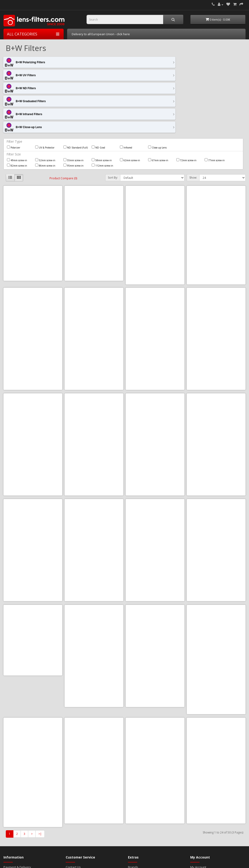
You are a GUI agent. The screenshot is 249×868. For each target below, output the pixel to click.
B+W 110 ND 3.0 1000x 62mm (33, 190)
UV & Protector (45, 95)
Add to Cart (22, 223)
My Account (198, 759)
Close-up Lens (157, 95)
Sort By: (113, 125)
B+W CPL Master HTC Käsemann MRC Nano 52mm (155, 389)
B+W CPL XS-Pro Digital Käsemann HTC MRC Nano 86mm (33, 683)
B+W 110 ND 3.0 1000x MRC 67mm (216, 192)
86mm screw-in (45, 113)
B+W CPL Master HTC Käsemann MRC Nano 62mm (94, 487)
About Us (10, 778)
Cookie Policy (13, 773)
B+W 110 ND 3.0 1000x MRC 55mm (155, 192)
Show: (193, 125)
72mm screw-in (186, 108)
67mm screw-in (158, 108)
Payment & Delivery (17, 759)
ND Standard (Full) (76, 95)
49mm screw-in (17, 108)
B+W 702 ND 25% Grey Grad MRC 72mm (33, 290)
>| (40, 726)
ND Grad (98, 95)
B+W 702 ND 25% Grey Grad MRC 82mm (94, 290)
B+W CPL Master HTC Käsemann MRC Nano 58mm (33, 487)
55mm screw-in (73, 108)
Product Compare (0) (63, 126)
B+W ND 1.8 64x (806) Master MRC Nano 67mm (94, 683)
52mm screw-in (45, 108)
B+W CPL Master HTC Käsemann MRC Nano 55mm (216, 389)
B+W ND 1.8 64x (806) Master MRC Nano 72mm (155, 683)
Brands (133, 759)
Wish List (196, 769)
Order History (200, 764)
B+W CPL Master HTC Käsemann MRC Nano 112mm (155, 290)
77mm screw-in (215, 108)
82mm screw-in (17, 113)
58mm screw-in (102, 108)
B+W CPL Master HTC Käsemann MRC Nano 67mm (155, 487)
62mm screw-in (130, 108)
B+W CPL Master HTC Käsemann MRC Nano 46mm (33, 389)
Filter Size (14, 102)
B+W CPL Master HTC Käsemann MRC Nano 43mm (216, 290)
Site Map (72, 764)
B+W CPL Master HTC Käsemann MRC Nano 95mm (155, 585)
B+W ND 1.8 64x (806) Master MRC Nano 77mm (216, 683)
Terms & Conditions (17, 764)
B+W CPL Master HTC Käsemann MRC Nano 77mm (33, 585)
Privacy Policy (13, 769)
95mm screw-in (73, 113)
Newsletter (198, 773)
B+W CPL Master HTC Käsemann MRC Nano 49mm (94, 389)
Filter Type (14, 89)
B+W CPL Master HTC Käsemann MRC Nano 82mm (94, 585)
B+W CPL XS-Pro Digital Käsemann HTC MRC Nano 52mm (216, 585)
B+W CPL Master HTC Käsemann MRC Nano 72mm (216, 487)
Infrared (126, 95)
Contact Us (73, 759)
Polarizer (14, 95)
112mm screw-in (102, 113)
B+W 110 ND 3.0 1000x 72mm (94, 190)
